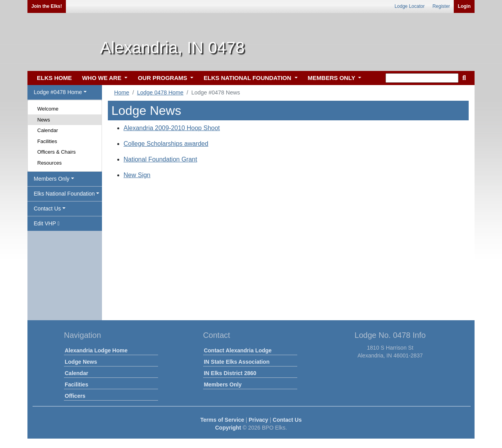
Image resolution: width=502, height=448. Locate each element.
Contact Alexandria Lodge (238, 350)
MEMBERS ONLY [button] (332, 78)
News (44, 120)
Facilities (47, 141)
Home (122, 93)
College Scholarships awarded (166, 144)
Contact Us (287, 420)
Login (464, 6)
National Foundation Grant (160, 159)
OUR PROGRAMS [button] (163, 78)
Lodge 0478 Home (160, 93)
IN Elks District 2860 (230, 373)
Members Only (223, 385)
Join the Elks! (47, 6)
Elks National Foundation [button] (64, 194)
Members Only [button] (52, 179)
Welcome (48, 109)
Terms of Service (222, 420)
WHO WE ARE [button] (102, 78)
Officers (75, 396)
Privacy (258, 420)
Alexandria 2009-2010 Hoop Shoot (172, 128)
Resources (49, 163)
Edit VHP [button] (47, 223)
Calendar (48, 130)
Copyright (228, 428)
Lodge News (81, 362)
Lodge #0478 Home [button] (58, 92)
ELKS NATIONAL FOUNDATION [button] (248, 78)
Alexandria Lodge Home (96, 350)
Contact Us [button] (47, 209)
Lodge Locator (410, 6)
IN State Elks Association (237, 362)
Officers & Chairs (56, 152)
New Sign (137, 175)
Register (441, 6)
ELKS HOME (54, 78)
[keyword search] (422, 78)
